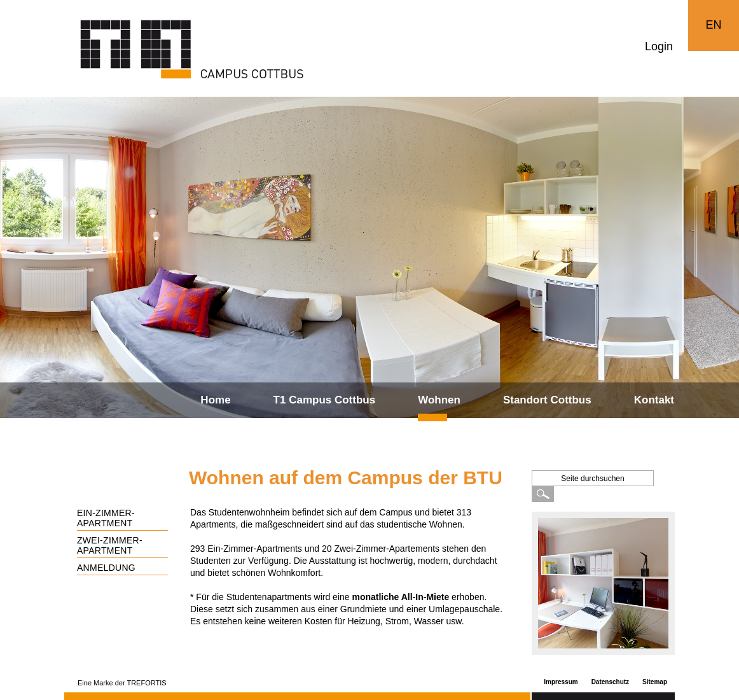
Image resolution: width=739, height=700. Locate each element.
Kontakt (654, 400)
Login (659, 46)
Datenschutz (610, 682)
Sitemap (655, 682)
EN (713, 25)
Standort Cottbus (547, 400)
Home (215, 400)
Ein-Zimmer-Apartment (106, 518)
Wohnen (439, 400)
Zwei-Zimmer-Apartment (110, 545)
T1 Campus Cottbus (325, 400)
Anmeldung (106, 568)
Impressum (561, 682)
